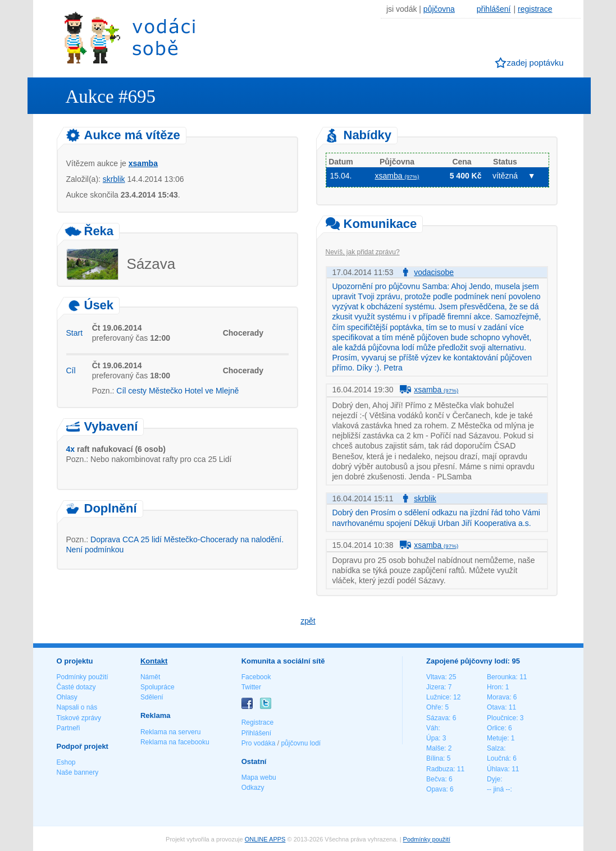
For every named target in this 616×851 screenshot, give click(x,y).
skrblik (114, 179)
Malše (435, 748)
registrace (535, 9)
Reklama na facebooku (175, 742)
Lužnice (438, 697)
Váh (432, 728)
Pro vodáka (259, 743)
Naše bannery (78, 772)
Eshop (66, 762)
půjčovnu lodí (301, 743)
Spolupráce (158, 687)
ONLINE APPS (265, 839)
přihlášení (494, 9)
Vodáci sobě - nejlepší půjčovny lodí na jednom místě (130, 37)
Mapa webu (259, 777)
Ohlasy (67, 697)
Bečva (435, 779)
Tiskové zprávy (79, 718)
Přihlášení (256, 733)
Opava (436, 789)
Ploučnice (501, 718)
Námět (150, 677)
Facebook (256, 677)
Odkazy (253, 788)
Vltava (435, 677)
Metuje (497, 738)
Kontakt (154, 661)
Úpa (432, 738)
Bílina (435, 758)
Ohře (434, 707)
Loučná (498, 758)
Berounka (501, 677)
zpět (308, 621)
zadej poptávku (535, 63)
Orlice (496, 728)
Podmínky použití (83, 677)
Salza (495, 748)
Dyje (494, 779)
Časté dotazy (76, 687)
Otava (496, 707)
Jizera (435, 687)
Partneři (69, 728)
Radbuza (440, 769)
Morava (498, 697)
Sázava (437, 718)
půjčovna (439, 9)
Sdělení (152, 697)
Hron (494, 687)
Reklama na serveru (170, 732)
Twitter (251, 687)
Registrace (257, 722)
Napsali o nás (77, 707)
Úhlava (497, 769)
